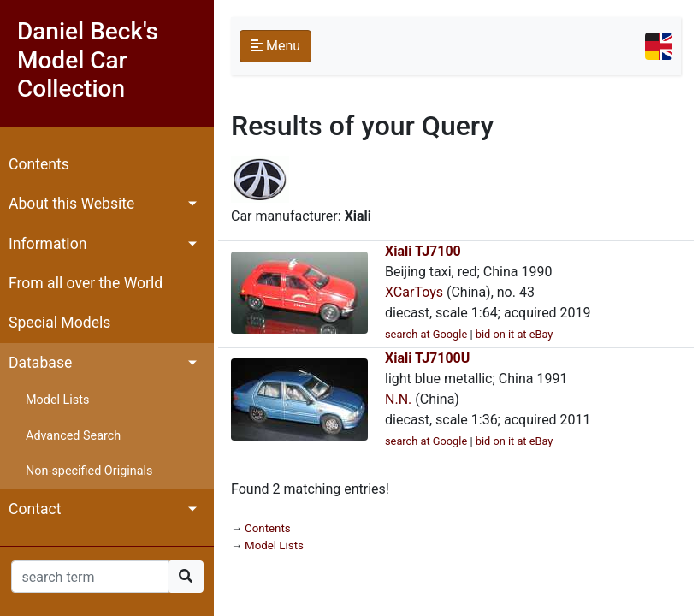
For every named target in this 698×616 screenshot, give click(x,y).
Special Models (59, 323)
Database (40, 363)
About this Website (71, 204)
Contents (39, 164)
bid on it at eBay (515, 334)
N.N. (398, 399)
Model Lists (57, 400)
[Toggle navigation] (659, 46)
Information (47, 244)
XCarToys (414, 292)
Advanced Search (73, 436)
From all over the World (86, 283)
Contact (35, 509)
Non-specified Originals (89, 471)
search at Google (426, 334)
